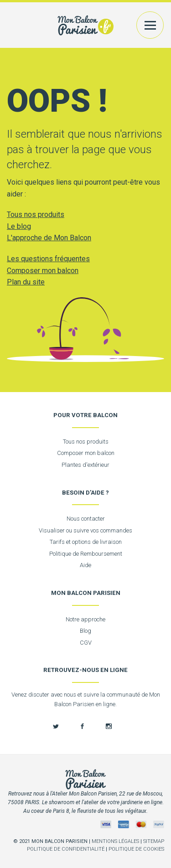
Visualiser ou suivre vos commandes (85, 530)
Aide (85, 565)
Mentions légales (115, 841)
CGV (86, 643)
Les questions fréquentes (48, 259)
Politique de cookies (136, 849)
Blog (85, 631)
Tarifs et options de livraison (86, 542)
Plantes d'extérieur (85, 465)
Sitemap (154, 841)
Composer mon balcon (43, 271)
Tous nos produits (36, 214)
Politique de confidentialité (66, 849)
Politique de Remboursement (86, 554)
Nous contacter (86, 519)
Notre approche (85, 619)
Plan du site (26, 282)
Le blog (19, 226)
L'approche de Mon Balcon (49, 238)
